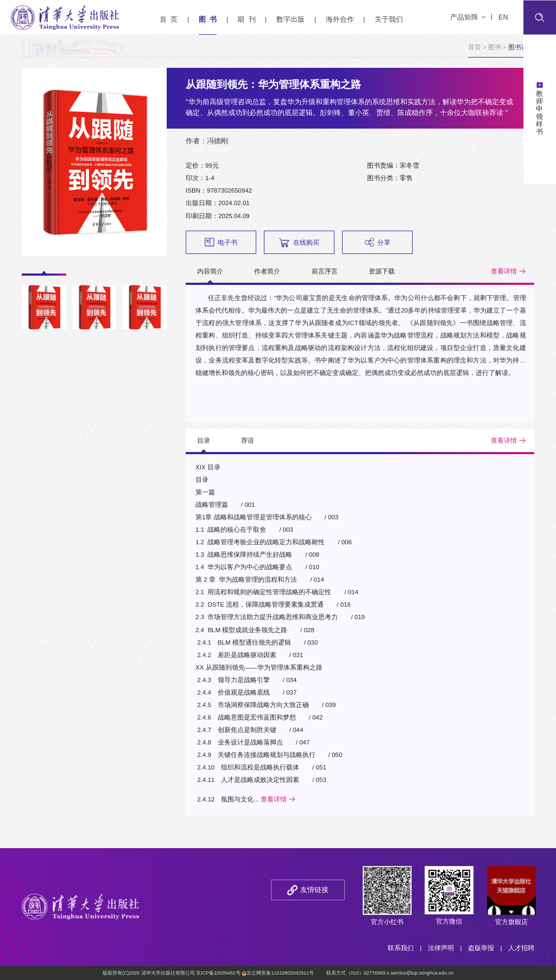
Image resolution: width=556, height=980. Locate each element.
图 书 (208, 19)
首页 (475, 47)
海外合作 (340, 19)
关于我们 (389, 19)
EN (503, 17)
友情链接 (314, 890)
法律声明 (441, 948)
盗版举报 (481, 948)
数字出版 (290, 19)
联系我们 (401, 948)
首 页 (169, 19)
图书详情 (521, 47)
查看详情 (504, 271)
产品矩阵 (468, 17)
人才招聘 (521, 948)
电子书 (221, 242)
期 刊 (246, 19)
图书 (495, 47)
